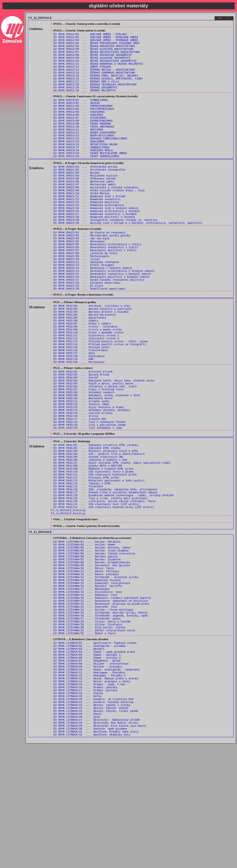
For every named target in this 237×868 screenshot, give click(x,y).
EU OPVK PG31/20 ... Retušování (79, 423)
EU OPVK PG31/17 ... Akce (74, 412)
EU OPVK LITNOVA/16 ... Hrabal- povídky (85, 803)
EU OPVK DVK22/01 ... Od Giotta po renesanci (90, 270)
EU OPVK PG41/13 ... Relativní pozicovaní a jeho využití (99, 562)
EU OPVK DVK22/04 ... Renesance (79, 280)
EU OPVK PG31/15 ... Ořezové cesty (81, 405)
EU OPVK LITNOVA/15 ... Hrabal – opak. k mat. (90, 799)
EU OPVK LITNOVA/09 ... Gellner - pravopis (88, 778)
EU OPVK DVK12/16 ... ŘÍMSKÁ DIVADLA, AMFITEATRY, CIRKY (98, 89)
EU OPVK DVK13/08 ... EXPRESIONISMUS (83, 138)
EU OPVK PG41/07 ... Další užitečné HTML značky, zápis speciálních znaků (112, 540)
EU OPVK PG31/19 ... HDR (74, 419)
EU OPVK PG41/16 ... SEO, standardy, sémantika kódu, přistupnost (105, 572)
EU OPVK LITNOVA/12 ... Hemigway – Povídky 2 (90, 789)
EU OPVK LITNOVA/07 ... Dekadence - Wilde (87, 771)
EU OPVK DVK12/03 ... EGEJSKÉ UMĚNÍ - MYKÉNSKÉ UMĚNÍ (96, 43)
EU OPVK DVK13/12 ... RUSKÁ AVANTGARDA (85, 152)
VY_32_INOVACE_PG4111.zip (68, 599)
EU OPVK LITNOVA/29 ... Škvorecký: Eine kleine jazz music (100, 849)
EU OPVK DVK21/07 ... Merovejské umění (85, 213)
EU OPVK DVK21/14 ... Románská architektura (89, 238)
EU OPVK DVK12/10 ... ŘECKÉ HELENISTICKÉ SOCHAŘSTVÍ (95, 68)
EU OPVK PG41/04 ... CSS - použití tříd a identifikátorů (99, 530)
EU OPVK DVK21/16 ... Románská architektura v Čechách (97, 245)
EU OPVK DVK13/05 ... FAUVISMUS (79, 128)
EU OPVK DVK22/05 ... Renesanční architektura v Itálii (97, 284)
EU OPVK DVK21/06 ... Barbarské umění (84, 210)
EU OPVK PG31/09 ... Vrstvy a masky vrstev (88, 384)
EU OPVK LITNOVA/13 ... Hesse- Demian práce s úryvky (96, 792)
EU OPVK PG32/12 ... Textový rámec (81, 472)
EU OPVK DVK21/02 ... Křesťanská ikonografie (90, 196)
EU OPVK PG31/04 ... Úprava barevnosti (85, 366)
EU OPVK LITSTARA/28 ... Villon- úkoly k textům (92, 725)
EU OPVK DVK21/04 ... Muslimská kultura (85, 203)
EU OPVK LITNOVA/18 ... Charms (78, 810)
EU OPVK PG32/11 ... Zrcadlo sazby (81, 469)
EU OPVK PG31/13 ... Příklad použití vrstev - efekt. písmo (101, 398)
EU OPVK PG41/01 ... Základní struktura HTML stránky (96, 519)
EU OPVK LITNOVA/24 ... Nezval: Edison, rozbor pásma (96, 831)
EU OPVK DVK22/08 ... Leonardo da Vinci (85, 294)
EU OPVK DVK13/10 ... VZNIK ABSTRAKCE (84, 145)
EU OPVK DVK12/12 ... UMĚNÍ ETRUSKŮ (82, 75)
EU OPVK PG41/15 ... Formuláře (78, 569)
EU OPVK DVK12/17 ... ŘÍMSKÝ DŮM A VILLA (86, 92)
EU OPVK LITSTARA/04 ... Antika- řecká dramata (91, 641)
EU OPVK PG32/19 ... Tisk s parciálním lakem (90, 497)
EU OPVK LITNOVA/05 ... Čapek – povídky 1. (88, 764)
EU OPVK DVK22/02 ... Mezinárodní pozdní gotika (92, 273)
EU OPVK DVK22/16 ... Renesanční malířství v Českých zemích (101, 323)
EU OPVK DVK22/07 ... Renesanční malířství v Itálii (95, 291)
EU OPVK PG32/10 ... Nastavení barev (83, 465)
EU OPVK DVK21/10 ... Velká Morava (81, 224)
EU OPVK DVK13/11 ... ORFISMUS (78, 149)
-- (228, 19)
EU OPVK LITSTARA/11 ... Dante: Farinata (86, 666)
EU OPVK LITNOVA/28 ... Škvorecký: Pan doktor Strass (96, 845)
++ (220, 19)
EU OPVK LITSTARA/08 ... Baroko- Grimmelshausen (92, 655)
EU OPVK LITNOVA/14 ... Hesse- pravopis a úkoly (92, 796)
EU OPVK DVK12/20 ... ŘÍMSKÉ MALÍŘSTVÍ (85, 103)
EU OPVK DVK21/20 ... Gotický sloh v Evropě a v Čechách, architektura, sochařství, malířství (128, 259)
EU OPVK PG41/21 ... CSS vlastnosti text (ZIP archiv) (97, 590)
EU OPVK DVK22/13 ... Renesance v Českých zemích (93, 312)
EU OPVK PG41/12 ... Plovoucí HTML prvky (86, 558)
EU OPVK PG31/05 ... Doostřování (80, 370)
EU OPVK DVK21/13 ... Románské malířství (86, 234)
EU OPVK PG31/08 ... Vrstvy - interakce (85, 380)
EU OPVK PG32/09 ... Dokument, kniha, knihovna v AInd (97, 462)
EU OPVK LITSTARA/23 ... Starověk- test (85, 708)
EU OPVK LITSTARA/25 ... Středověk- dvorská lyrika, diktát (101, 715)
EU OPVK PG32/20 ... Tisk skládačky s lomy (88, 500)
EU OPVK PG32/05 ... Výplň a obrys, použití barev (94, 447)
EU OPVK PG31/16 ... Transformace (81, 408)
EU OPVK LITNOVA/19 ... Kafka (77, 813)
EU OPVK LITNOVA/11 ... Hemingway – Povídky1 (90, 785)
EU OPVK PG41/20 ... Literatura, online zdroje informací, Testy (105, 586)
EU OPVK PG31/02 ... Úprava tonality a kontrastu (93, 359)
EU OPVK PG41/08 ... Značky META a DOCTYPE (88, 544)
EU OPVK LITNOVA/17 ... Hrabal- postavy (85, 806)
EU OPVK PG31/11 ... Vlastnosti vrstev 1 (86, 391)
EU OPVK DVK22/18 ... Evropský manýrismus (87, 330)
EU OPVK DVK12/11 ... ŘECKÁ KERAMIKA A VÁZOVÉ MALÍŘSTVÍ (98, 71)
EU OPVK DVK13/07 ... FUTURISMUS (80, 135)
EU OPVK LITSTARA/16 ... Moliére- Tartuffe (88, 683)
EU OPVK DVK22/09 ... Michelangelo (81, 298)
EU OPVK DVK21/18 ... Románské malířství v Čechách (94, 252)
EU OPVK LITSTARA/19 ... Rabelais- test (85, 694)
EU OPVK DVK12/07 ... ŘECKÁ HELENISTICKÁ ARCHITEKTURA (97, 57)
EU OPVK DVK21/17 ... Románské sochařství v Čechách (95, 248)
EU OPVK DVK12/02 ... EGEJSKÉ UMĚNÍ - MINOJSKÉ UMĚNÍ (96, 40)
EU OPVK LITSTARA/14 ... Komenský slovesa (87, 676)
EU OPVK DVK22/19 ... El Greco (78, 333)
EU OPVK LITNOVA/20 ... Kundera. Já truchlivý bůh (94, 817)
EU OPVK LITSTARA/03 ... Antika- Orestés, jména (92, 637)
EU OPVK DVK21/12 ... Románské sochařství (87, 231)
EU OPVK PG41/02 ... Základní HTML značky (87, 523)
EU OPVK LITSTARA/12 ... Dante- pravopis (86, 669)
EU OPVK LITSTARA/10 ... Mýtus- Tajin (84, 662)
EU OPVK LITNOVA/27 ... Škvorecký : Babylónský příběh (97, 841)
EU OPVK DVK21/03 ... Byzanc (77, 199)
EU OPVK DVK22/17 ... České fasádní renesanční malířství (99, 326)
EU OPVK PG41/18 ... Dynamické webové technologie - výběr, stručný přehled (114, 579)
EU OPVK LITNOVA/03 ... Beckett (79, 757)
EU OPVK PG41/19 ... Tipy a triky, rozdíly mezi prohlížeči (101, 583)
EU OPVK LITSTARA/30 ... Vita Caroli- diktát (90, 732)
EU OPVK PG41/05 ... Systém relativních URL (89, 533)
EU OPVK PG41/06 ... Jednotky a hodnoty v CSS (90, 537)
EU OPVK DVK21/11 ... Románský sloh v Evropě (90, 227)
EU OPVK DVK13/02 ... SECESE (77, 117)
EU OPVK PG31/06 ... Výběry (76, 373)
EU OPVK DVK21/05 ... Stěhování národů (85, 206)
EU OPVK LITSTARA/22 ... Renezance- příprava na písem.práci (101, 704)
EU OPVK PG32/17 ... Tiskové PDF (80, 490)
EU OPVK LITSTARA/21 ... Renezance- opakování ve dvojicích (101, 701)
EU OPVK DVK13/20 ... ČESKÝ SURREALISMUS (86, 180)
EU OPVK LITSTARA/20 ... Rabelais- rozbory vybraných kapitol (102, 697)
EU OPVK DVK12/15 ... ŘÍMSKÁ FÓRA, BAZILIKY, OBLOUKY (96, 85)
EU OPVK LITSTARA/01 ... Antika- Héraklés (87, 630)
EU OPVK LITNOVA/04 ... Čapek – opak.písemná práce (94, 761)
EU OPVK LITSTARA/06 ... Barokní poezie (85, 648)
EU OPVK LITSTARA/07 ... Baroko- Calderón (87, 652)
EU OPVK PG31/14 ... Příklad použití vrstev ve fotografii (100, 401)
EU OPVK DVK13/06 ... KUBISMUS (78, 131)
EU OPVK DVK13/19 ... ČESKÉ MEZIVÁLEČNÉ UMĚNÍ (90, 177)
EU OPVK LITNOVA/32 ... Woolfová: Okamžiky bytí (92, 859)
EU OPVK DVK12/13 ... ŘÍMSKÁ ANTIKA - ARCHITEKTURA (94, 78)
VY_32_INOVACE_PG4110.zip (68, 596)
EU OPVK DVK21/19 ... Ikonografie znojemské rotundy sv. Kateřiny (105, 255)
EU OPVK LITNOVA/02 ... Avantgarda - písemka (90, 754)
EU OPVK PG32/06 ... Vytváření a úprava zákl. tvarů (95, 451)
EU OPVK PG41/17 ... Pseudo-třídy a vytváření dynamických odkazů (105, 576)
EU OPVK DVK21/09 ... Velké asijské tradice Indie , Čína (99, 220)
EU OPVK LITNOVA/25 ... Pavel (77, 834)
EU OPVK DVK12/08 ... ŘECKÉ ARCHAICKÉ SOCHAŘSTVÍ (93, 61)
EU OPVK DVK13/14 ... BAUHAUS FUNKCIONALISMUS (90, 159)
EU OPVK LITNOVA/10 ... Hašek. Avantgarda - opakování (97, 782)
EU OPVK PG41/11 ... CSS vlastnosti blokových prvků (95, 554)
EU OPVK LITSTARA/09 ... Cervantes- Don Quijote (92, 659)
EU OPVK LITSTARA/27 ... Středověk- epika (87, 722)
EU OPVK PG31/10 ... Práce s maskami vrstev (89, 387)
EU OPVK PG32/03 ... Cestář (76, 440)
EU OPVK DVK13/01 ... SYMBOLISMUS (81, 114)
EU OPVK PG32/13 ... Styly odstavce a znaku (89, 476)
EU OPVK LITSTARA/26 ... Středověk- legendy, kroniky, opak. (101, 718)
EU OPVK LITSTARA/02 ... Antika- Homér (85, 634)
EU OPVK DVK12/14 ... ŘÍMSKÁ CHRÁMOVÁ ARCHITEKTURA (94, 82)
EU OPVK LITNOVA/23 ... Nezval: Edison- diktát (91, 827)
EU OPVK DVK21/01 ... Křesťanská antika (85, 192)
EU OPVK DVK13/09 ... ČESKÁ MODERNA (82, 142)
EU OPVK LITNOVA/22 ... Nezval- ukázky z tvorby (92, 824)
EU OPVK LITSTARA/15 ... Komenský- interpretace (92, 680)
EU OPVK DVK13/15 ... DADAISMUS (79, 163)
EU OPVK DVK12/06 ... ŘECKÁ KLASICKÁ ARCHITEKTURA (94, 54)
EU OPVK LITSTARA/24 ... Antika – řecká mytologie (94, 711)
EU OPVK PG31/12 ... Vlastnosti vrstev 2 (86, 394)
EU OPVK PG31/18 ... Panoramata (79, 416)
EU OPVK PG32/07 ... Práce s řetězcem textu (89, 455)
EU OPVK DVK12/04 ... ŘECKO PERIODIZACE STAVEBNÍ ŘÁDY (97, 47)
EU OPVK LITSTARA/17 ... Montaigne (81, 687)
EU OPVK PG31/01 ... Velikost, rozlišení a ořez (92, 356)
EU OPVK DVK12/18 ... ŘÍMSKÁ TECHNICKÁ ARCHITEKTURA (95, 96)
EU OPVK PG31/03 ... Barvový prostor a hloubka (91, 363)
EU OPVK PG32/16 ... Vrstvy (76, 486)
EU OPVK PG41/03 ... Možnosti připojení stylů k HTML (96, 526)
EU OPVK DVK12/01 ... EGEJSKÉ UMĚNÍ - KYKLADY (90, 36)
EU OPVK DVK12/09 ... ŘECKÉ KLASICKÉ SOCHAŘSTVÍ (92, 64)
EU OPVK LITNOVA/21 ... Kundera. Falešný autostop (94, 820)
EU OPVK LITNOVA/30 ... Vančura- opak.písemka (90, 852)
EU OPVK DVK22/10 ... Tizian (77, 301)
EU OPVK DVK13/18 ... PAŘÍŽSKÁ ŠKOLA (83, 173)
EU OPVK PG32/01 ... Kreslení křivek (83, 433)
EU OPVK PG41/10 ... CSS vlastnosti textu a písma (94, 551)
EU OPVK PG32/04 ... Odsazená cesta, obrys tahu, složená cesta (104, 444)
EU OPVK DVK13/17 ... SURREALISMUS (81, 170)
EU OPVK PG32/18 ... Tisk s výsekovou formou (90, 493)
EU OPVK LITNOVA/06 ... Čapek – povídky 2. (88, 768)
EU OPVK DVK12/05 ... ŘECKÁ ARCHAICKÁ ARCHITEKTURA (94, 50)
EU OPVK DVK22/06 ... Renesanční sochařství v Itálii (96, 287)
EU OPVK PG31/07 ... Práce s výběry (82, 377)
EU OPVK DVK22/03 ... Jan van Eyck (81, 277)
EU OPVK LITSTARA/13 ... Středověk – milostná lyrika (96, 673)
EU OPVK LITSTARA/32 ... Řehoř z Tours (85, 739)
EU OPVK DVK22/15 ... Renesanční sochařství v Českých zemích (102, 319)
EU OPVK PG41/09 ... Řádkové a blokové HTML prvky (94, 547)
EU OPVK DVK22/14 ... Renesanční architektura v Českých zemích (104, 316)
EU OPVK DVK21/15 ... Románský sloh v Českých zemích (96, 241)
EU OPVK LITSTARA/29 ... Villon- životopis (88, 729)
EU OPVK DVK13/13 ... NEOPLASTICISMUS (84, 156)
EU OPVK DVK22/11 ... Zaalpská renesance (86, 305)
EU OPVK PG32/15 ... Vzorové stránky (83, 483)
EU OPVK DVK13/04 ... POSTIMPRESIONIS (84, 124)
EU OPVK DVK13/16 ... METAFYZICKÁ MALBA (85, 166)
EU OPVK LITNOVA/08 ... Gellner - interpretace (91, 775)
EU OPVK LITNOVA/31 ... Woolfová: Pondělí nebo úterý (96, 856)
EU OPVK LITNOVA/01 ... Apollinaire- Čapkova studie (95, 750)
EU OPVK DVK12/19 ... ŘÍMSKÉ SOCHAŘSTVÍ (85, 99)
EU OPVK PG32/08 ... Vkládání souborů (84, 458)
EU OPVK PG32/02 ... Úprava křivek (81, 437)
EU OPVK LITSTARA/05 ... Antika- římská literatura (94, 644)
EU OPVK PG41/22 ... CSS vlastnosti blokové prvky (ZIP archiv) (104, 593)
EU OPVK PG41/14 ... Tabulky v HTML (82, 565)
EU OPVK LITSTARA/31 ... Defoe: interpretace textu (94, 736)
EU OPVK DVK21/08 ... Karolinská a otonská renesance (96, 217)
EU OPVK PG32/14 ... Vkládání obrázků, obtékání (92, 479)
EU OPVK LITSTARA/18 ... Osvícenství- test (88, 690)
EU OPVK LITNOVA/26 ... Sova (77, 838)
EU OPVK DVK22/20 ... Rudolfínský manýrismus (90, 337)
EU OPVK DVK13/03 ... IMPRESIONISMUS (83, 121)
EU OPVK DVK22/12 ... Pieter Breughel (84, 309)
